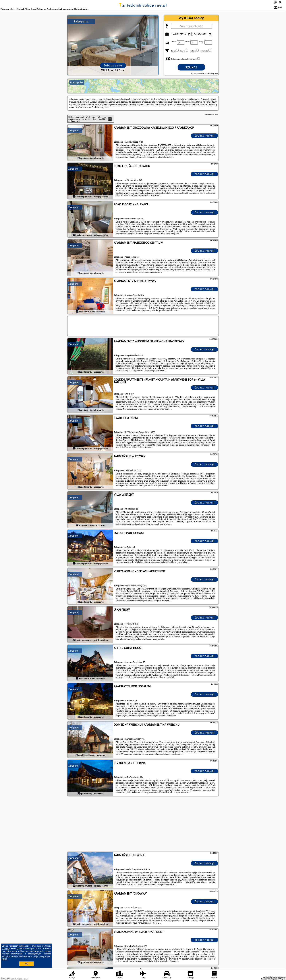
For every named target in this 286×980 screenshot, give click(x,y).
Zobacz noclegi (205, 136)
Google (6, 949)
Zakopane (73, 130)
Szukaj (191, 67)
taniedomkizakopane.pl (143, 5)
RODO (5, 959)
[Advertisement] (143, 824)
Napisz (283, 979)
